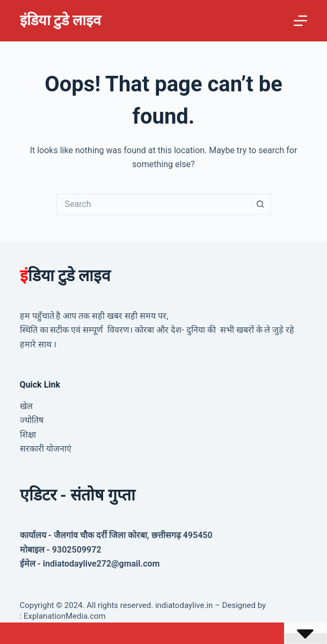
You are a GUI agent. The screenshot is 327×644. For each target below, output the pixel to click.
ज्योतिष (32, 420)
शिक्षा (28, 435)
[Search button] (260, 204)
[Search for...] (153, 204)
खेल (26, 406)
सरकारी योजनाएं (46, 449)
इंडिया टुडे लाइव (60, 20)
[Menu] (300, 21)
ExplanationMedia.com (64, 616)
